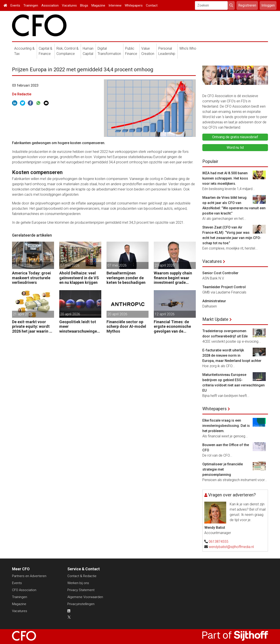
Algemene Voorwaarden (85, 597)
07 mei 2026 (70, 265)
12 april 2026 (165, 314)
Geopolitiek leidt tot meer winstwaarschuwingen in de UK (79, 327)
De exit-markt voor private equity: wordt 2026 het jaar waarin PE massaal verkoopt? (33, 327)
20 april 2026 (70, 314)
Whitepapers (134, 5)
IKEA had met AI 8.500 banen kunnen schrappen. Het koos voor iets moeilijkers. (225, 178)
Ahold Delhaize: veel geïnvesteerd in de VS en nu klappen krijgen (79, 278)
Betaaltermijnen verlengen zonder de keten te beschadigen (126, 278)
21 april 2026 (23, 314)
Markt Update (215, 319)
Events (15, 5)
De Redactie (22, 94)
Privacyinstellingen (81, 604)
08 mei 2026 (23, 265)
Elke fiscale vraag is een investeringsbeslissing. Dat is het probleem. (226, 426)
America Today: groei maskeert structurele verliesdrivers (31, 278)
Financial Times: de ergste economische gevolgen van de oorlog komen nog (172, 327)
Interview (115, 5)
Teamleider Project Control (224, 287)
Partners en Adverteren (29, 576)
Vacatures (69, 5)
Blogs (84, 5)
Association (50, 5)
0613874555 (219, 542)
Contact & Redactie (82, 576)
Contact (152, 5)
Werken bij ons (78, 583)
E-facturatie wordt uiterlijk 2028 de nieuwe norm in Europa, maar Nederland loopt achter (232, 355)
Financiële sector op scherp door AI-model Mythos (126, 326)
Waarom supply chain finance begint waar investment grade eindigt (173, 278)
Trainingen (31, 5)
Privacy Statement (81, 590)
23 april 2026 (165, 265)
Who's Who (188, 48)
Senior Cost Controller (220, 273)
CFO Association (24, 590)
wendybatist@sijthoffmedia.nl (231, 547)
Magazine (98, 5)
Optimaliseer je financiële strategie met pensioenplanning (223, 469)
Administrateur (214, 301)
